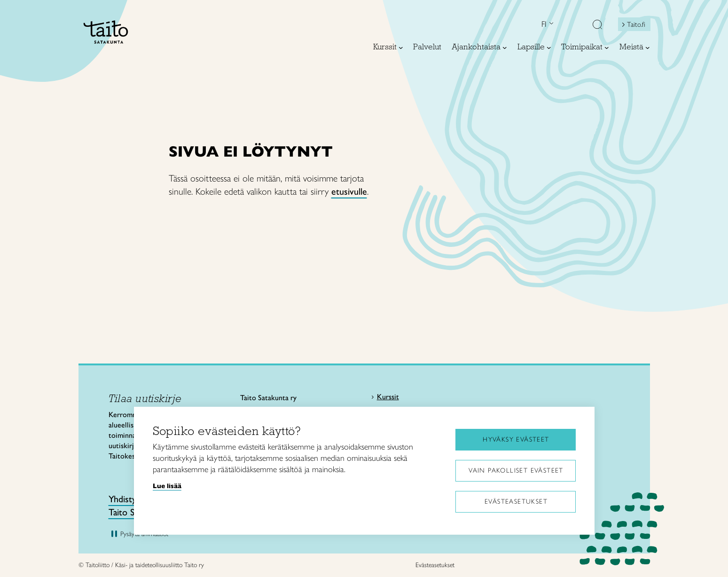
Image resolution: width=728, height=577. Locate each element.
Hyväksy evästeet (516, 439)
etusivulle (349, 191)
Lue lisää (167, 486)
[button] (597, 25)
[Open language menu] (550, 24)
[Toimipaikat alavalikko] (607, 47)
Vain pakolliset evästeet (516, 470)
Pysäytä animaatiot (144, 534)
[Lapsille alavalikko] (549, 47)
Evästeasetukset (516, 502)
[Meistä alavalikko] (648, 47)
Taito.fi (636, 24)
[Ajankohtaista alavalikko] (505, 47)
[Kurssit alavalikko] (401, 47)
